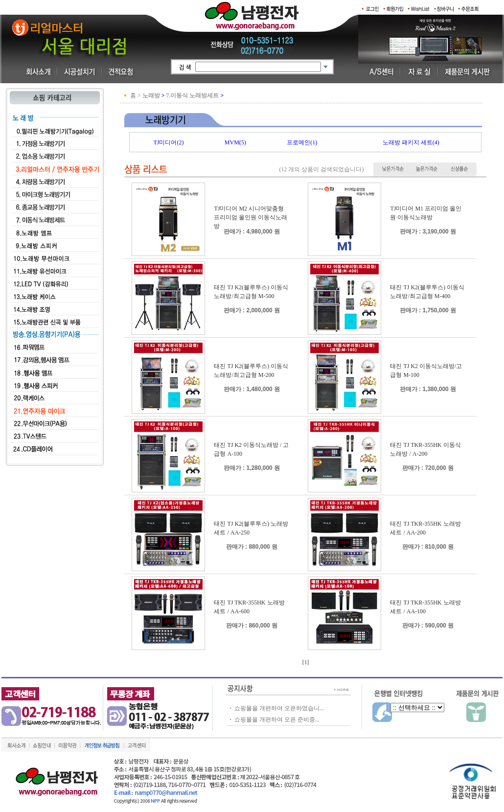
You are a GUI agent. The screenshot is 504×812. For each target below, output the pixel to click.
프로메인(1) (302, 142)
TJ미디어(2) (168, 142)
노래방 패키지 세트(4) (411, 142)
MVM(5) (235, 142)
